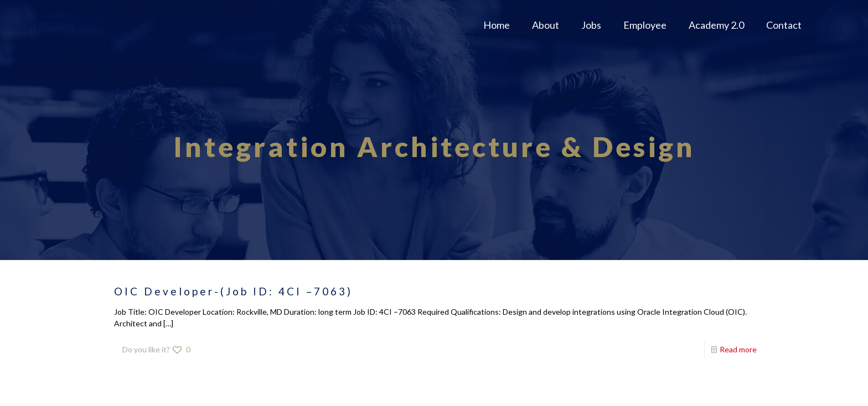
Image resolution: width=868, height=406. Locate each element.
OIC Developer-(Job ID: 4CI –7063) (233, 291)
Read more (738, 349)
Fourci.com (43, 25)
